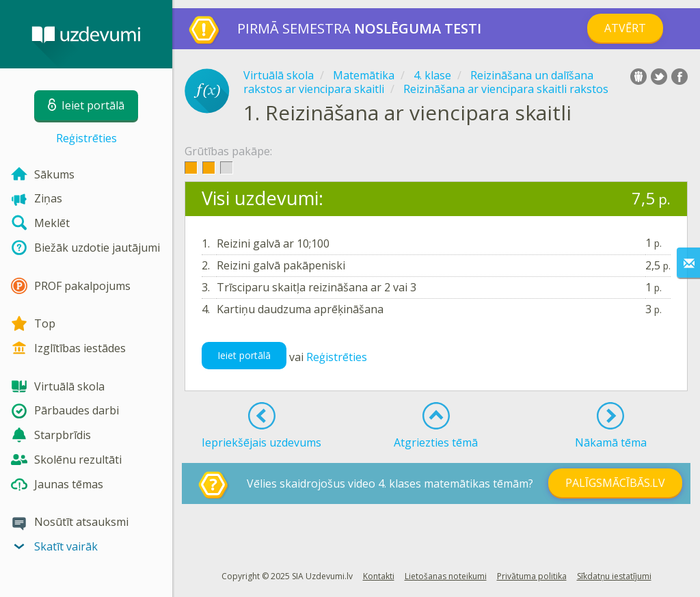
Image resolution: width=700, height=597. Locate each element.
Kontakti (379, 576)
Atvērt (625, 28)
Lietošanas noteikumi (446, 576)
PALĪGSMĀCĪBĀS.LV (615, 483)
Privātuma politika (532, 576)
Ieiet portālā (244, 355)
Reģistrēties (86, 138)
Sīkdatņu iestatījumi (614, 576)
